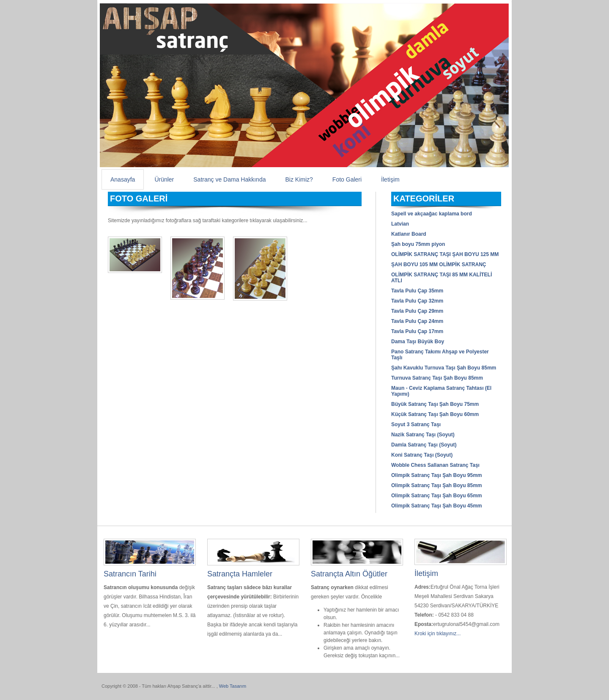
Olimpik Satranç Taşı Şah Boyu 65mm (437, 496)
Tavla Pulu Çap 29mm (417, 311)
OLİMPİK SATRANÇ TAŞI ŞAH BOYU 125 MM (445, 254)
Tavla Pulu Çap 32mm (417, 301)
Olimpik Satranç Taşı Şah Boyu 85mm (437, 485)
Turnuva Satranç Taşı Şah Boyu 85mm (437, 378)
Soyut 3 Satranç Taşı (416, 424)
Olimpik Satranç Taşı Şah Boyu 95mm (437, 475)
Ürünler (164, 179)
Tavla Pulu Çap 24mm (417, 321)
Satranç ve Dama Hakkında (229, 179)
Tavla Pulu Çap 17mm (417, 331)
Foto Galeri (347, 179)
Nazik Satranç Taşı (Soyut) (423, 435)
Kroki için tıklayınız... (438, 634)
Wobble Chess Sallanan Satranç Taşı (435, 465)
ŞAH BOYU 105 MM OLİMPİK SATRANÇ (439, 265)
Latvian (400, 224)
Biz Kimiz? (299, 179)
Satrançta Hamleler (240, 574)
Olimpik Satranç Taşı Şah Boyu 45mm (437, 506)
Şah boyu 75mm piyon (418, 244)
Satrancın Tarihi (130, 574)
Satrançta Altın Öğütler (349, 574)
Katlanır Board (409, 234)
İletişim (390, 179)
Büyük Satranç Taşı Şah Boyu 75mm (435, 404)
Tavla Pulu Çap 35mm (417, 291)
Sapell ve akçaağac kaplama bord (432, 214)
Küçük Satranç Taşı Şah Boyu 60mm (435, 414)
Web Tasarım (233, 686)
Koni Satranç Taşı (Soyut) (422, 455)
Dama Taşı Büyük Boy (418, 342)
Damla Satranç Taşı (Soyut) (424, 445)
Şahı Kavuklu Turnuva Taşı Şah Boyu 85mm (444, 368)
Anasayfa (123, 179)
